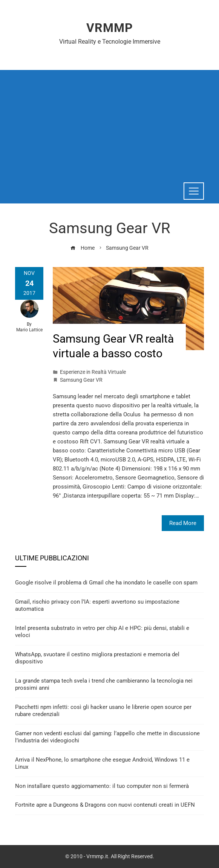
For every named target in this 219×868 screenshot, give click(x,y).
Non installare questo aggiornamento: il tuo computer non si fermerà (102, 786)
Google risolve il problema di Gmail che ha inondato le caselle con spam (106, 583)
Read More (183, 523)
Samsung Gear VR (81, 380)
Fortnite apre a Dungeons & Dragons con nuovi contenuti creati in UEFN (105, 805)
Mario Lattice (29, 330)
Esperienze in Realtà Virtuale (93, 372)
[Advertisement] (109, 123)
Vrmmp (110, 28)
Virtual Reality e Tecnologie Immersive (110, 42)
